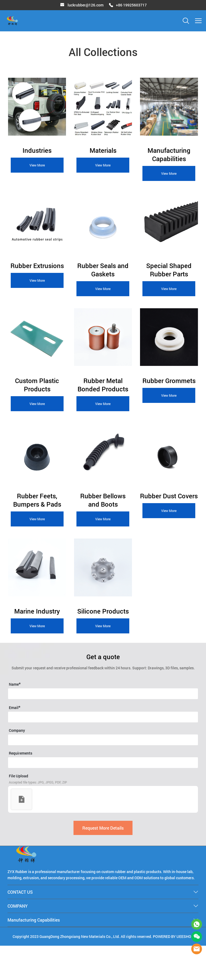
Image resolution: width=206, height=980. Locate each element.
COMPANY (18, 940)
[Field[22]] (103, 751)
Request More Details (103, 862)
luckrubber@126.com (86, 5)
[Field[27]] (103, 797)
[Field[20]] (103, 728)
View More (37, 167)
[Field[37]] (103, 774)
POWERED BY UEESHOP (173, 971)
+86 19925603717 (131, 5)
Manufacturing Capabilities (34, 954)
